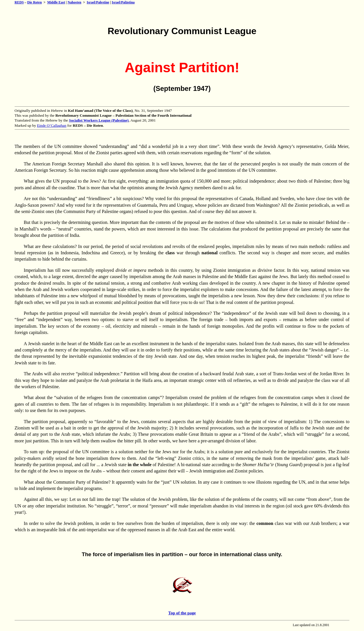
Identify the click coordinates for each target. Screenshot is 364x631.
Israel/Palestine (98, 2)
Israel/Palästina (123, 2)
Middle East (56, 2)
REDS (19, 2)
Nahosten (75, 2)
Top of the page (182, 613)
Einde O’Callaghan (52, 125)
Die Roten (35, 2)
